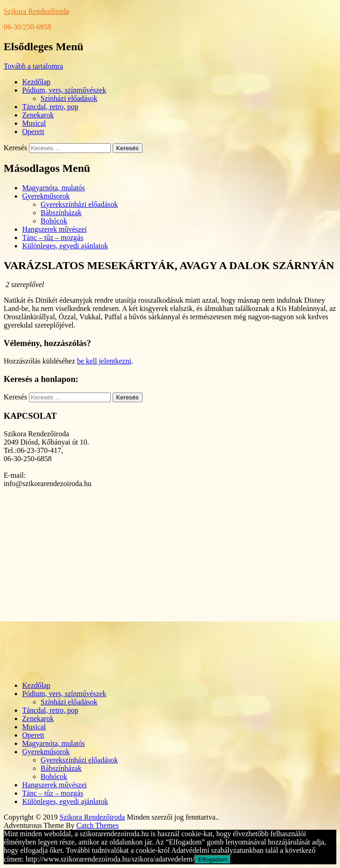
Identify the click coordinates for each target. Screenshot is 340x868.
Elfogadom (213, 859)
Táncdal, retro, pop (50, 107)
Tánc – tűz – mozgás (53, 238)
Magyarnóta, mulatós (54, 188)
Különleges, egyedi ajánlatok (65, 246)
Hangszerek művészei (54, 229)
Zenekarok (38, 115)
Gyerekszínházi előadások (79, 204)
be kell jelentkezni (104, 361)
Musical (34, 123)
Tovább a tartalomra (33, 66)
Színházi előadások (69, 98)
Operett (33, 132)
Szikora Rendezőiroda (36, 11)
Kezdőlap (36, 82)
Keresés (15, 148)
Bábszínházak (61, 213)
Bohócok (54, 221)
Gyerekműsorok (46, 196)
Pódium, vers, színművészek (64, 90)
